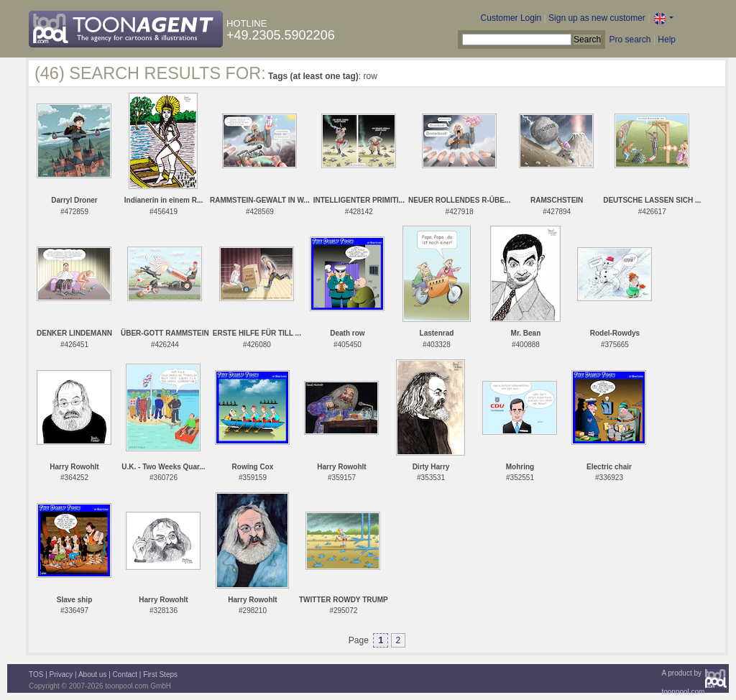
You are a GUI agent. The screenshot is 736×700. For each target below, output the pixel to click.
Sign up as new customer (597, 18)
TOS (36, 674)
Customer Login (511, 18)
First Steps (160, 674)
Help (667, 40)
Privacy (61, 674)
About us (92, 674)
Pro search (630, 40)
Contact (125, 674)
